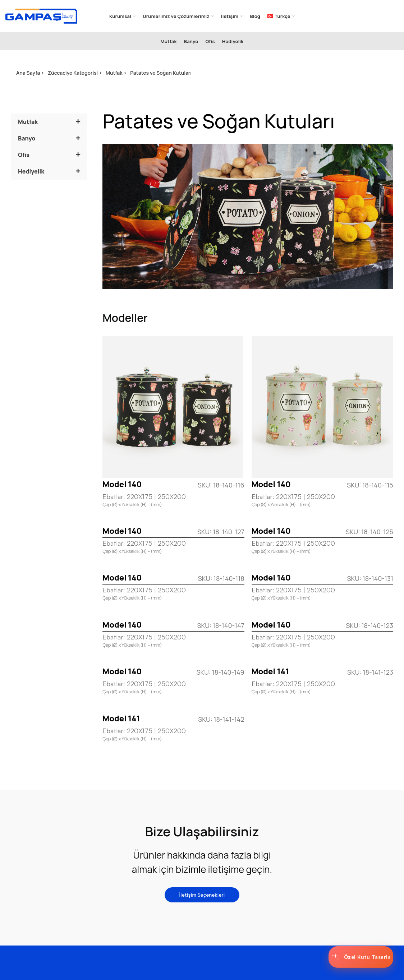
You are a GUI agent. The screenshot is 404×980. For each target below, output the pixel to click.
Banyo (27, 138)
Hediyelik (31, 171)
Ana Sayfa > (30, 73)
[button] (49, 122)
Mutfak (28, 122)
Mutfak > (116, 73)
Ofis (24, 155)
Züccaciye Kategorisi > (75, 73)
